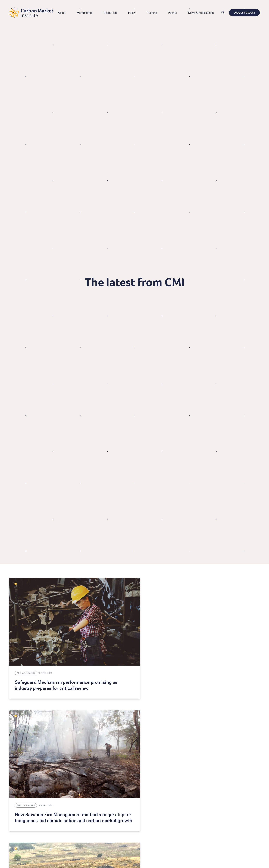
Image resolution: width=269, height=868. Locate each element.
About (63, 13)
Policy (133, 13)
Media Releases (27, 636)
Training (153, 13)
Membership (86, 13)
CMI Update (196, 636)
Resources (111, 13)
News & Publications (202, 13)
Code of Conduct (243, 13)
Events (174, 13)
